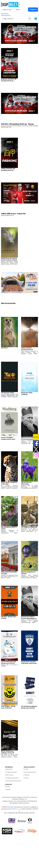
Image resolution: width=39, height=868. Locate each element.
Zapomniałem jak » (6, 15)
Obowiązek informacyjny (14, 781)
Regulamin (9, 769)
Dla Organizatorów (30, 772)
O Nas (26, 769)
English (8, 789)
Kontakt (27, 775)
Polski (8, 787)
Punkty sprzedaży (11, 772)
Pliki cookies (10, 775)
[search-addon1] (14, 19)
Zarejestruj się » (5, 13)
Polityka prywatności (12, 778)
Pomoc (27, 778)
